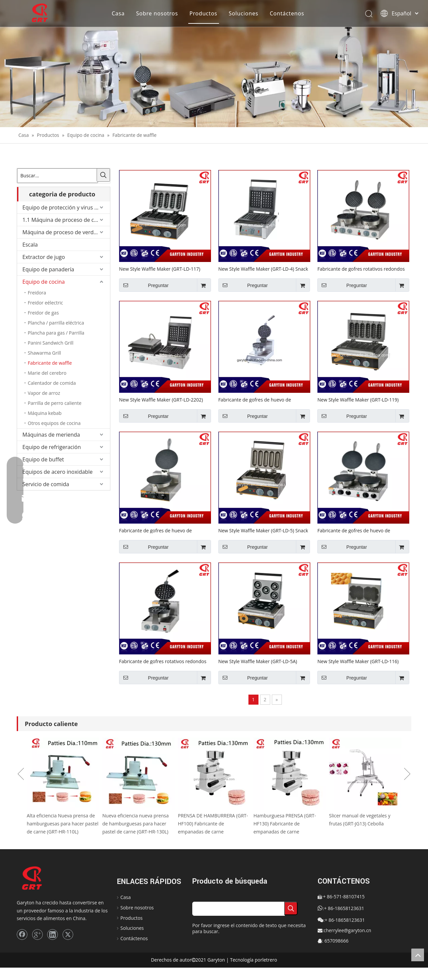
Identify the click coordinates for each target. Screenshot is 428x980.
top (418, 955)
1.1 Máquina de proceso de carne (64, 220)
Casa (118, 13)
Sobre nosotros (157, 13)
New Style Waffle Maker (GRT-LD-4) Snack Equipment (263, 269)
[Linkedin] (52, 934)
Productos (203, 13)
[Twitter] (68, 934)
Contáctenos (287, 13)
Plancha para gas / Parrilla (56, 333)
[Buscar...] (58, 176)
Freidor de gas (43, 313)
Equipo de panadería (48, 269)
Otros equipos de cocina (54, 423)
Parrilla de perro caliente (55, 403)
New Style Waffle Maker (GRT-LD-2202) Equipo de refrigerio (161, 399)
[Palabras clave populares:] (103, 175)
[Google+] (37, 934)
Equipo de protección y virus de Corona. (66, 207)
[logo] (38, 878)
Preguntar (144, 285)
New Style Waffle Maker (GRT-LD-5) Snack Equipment (263, 530)
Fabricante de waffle (50, 363)
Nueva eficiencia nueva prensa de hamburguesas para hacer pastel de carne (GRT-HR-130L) (135, 824)
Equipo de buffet (43, 459)
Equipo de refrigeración (52, 447)
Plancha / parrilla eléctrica (56, 323)
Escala (30, 245)
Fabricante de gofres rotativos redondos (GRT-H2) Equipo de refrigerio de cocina (361, 269)
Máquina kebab (45, 413)
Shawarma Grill (44, 353)
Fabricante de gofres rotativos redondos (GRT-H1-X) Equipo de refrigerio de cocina (164, 661)
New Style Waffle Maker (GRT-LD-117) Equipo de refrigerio (160, 269)
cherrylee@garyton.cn (348, 930)
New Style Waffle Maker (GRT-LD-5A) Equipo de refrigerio (258, 661)
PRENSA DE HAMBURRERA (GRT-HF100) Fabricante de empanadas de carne (213, 824)
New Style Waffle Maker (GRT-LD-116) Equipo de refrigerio (358, 661)
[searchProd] (239, 909)
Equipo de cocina (44, 282)
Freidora (37, 293)
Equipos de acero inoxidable (58, 472)
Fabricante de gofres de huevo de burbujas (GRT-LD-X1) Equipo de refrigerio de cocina (165, 530)
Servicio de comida (46, 484)
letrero (270, 960)
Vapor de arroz (44, 393)
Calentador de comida (52, 383)
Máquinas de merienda (51, 435)
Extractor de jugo (44, 257)
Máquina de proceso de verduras (64, 232)
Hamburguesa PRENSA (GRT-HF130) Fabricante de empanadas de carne (285, 824)
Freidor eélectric (45, 303)
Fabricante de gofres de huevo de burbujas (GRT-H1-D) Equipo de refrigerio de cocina (263, 399)
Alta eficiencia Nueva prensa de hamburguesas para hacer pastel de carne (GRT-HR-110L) (63, 824)
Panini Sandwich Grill (51, 343)
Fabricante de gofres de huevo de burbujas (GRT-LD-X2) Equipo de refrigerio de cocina (363, 530)
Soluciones (244, 13)
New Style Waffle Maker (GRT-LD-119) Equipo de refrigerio (358, 399)
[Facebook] (22, 934)
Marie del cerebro (47, 373)
